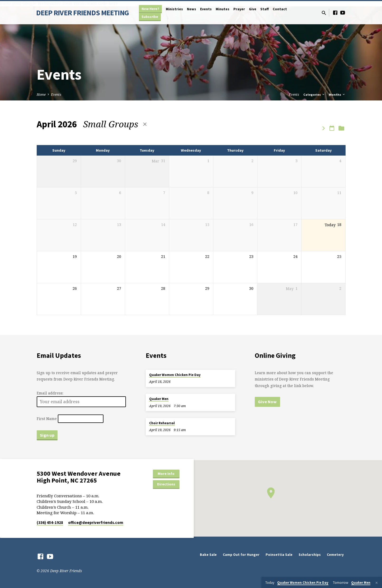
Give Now (267, 402)
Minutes (223, 9)
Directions (166, 484)
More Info (166, 474)
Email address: (50, 393)
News (192, 9)
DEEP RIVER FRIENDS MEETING (82, 13)
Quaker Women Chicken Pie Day (175, 375)
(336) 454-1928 (50, 522)
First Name (47, 419)
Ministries (174, 9)
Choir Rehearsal (162, 423)
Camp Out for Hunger (241, 555)
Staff (265, 9)
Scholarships (310, 555)
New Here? (150, 9)
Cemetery (335, 555)
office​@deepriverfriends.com (96, 522)
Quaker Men (159, 399)
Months (337, 95)
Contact (280, 9)
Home (41, 95)
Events (206, 9)
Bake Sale (208, 555)
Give (253, 9)
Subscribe (150, 17)
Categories (314, 95)
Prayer (239, 9)
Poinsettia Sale (279, 555)
